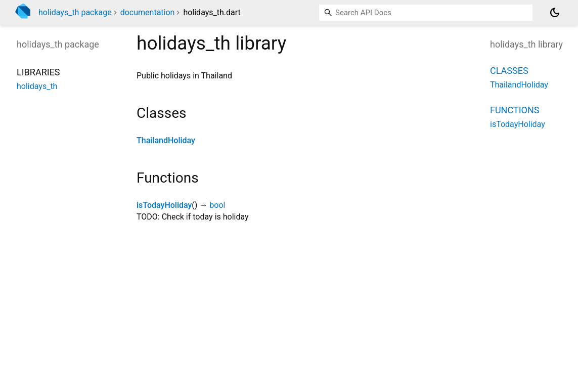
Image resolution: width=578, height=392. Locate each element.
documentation (148, 12)
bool (217, 205)
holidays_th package (75, 12)
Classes (509, 71)
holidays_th (37, 86)
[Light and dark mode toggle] (555, 13)
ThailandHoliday (166, 140)
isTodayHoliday (164, 205)
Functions (515, 110)
